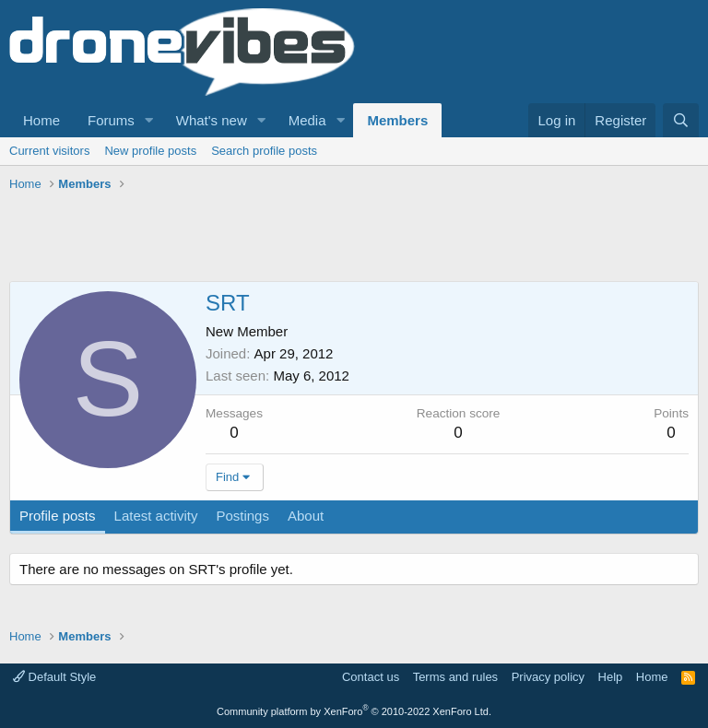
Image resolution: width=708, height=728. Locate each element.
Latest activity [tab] (156, 516)
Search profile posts (264, 151)
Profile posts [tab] (58, 516)
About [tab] (306, 516)
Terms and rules (455, 677)
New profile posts (150, 151)
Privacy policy (548, 677)
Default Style (54, 677)
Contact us (371, 677)
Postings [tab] (242, 516)
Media (307, 120)
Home (41, 120)
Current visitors (49, 151)
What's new (212, 120)
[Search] (681, 120)
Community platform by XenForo (354, 711)
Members (397, 120)
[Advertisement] (345, 240)
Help (611, 677)
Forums (111, 120)
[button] (149, 120)
